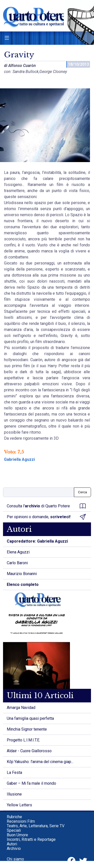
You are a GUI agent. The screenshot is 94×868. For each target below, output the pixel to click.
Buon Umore (17, 835)
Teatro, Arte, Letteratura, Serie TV (36, 826)
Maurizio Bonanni (22, 574)
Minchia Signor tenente (27, 729)
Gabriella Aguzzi (19, 459)
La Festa (14, 772)
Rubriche (14, 817)
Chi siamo (15, 859)
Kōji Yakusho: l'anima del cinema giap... (40, 762)
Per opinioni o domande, (46, 517)
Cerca (82, 492)
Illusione (14, 794)
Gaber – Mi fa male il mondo (31, 783)
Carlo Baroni (17, 563)
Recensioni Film (21, 821)
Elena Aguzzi (18, 552)
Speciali (14, 830)
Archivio (14, 848)
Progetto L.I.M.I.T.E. (23, 740)
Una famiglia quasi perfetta (30, 718)
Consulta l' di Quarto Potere (46, 506)
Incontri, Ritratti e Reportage (31, 839)
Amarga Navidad (21, 708)
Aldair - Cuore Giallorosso (29, 751)
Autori (12, 844)
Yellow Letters (19, 805)
